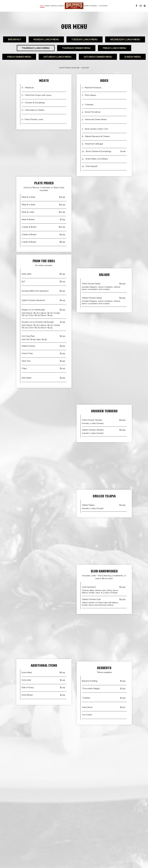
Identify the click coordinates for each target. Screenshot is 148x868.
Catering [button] (94, 6)
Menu (42, 6)
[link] (74, 6)
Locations (103, 6)
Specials (54, 6)
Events (61, 6)
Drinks (48, 6)
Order (86, 6)
